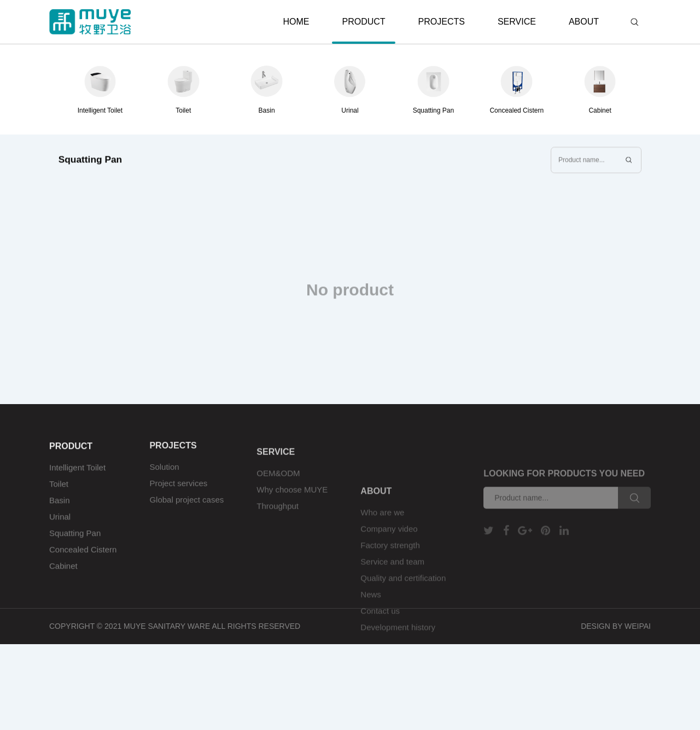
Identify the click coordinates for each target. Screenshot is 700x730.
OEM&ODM (278, 480)
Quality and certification (403, 601)
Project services (178, 489)
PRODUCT (364, 30)
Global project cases (186, 505)
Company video (389, 551)
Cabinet (63, 573)
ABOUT (584, 22)
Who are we (382, 535)
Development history (398, 650)
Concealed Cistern (83, 556)
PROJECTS (442, 22)
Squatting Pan (75, 540)
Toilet (59, 491)
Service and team (392, 584)
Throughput (278, 513)
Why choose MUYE (292, 497)
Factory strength (390, 568)
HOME (296, 22)
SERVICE (517, 22)
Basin (60, 507)
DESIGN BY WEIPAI (616, 626)
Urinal (60, 524)
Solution (164, 472)
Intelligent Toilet (77, 474)
